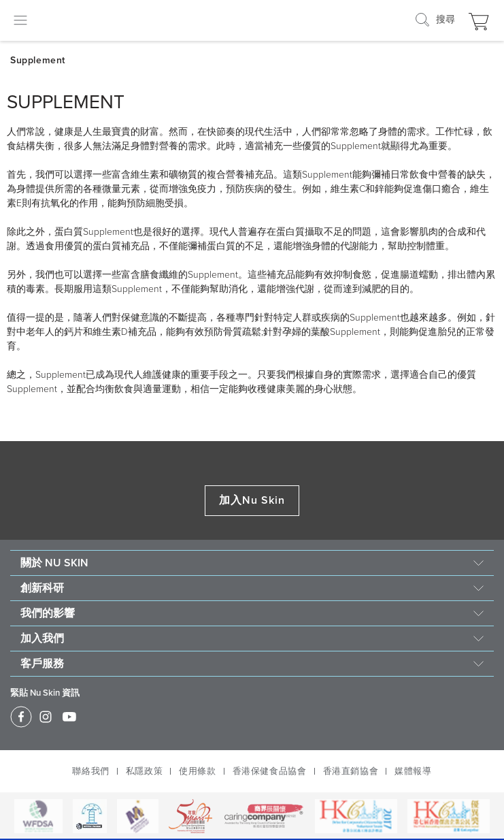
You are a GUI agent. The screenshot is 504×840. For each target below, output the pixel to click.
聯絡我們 (90, 771)
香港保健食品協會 (270, 771)
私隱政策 (144, 771)
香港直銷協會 (351, 771)
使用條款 (197, 771)
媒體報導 (413, 771)
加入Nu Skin (252, 500)
